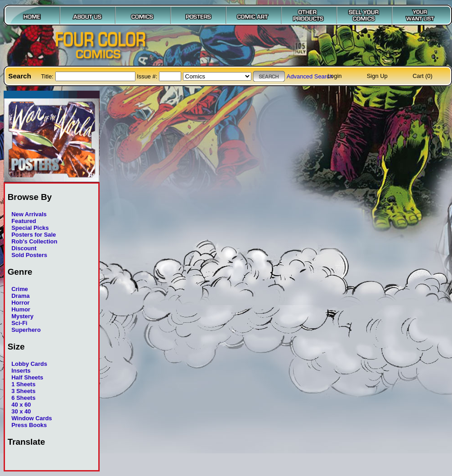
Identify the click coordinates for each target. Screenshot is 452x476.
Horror (20, 303)
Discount (24, 248)
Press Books (29, 425)
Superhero (26, 330)
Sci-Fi (19, 323)
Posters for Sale (34, 235)
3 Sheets (23, 391)
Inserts (21, 371)
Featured (24, 221)
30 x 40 (21, 411)
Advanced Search (310, 76)
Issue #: (148, 76)
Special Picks (30, 228)
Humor (21, 309)
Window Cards (32, 418)
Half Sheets (27, 377)
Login (335, 76)
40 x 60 (21, 405)
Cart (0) (423, 76)
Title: (48, 76)
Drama (20, 296)
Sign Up (377, 76)
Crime (20, 289)
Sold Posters (29, 255)
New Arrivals (29, 214)
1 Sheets (23, 384)
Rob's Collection (34, 241)
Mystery (22, 316)
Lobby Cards (29, 364)
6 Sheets (23, 398)
